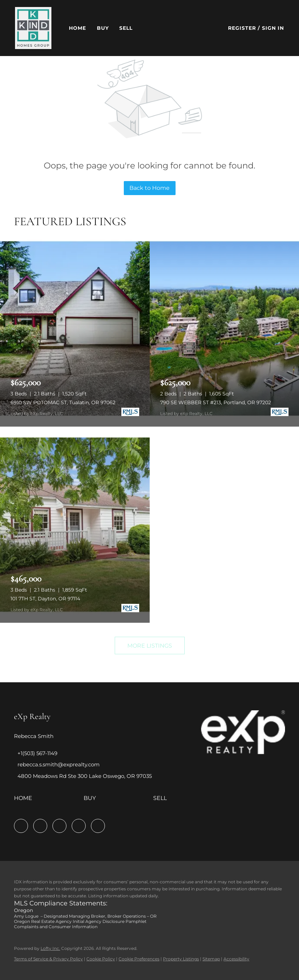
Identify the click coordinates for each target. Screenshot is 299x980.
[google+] (98, 826)
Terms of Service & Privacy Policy (48, 959)
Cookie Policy (101, 959)
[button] (33, 28)
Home (77, 28)
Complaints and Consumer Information (56, 927)
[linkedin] (40, 826)
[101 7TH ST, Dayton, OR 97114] (75, 525)
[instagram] (59, 826)
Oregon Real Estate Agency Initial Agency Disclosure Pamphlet (80, 921)
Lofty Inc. (50, 948)
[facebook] (21, 826)
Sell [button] (126, 28)
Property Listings (181, 959)
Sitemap (211, 959)
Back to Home (149, 188)
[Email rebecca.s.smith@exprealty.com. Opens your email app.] (57, 764)
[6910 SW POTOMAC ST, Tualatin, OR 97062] (75, 329)
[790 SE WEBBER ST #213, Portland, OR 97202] (225, 329)
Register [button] (242, 28)
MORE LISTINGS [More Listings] (150, 646)
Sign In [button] (273, 28)
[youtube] (79, 826)
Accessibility (236, 959)
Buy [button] (103, 28)
